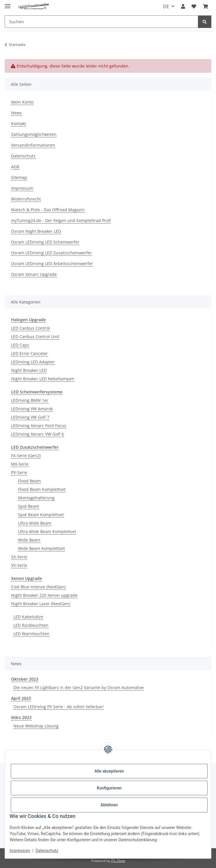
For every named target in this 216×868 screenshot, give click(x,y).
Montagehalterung (36, 498)
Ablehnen (109, 805)
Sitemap (19, 177)
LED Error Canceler (29, 353)
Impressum (20, 851)
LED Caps (20, 345)
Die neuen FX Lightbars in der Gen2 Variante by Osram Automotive (79, 687)
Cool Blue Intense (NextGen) (38, 587)
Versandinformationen (33, 145)
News (16, 113)
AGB (15, 167)
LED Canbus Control (30, 328)
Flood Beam (29, 481)
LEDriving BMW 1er (30, 400)
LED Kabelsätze (28, 617)
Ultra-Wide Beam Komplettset (47, 531)
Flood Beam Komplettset (42, 489)
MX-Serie (20, 464)
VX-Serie (19, 565)
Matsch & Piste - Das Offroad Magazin (48, 210)
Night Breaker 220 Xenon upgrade (44, 595)
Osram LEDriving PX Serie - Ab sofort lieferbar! (59, 707)
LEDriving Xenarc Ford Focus (39, 426)
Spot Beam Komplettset (41, 515)
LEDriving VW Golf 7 (30, 417)
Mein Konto (22, 102)
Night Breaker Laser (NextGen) (41, 604)
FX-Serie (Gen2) (26, 456)
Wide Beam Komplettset (42, 548)
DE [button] (166, 6)
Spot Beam (29, 506)
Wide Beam (29, 540)
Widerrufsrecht (26, 199)
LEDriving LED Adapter (33, 362)
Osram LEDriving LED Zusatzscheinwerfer (51, 253)
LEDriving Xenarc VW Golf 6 (37, 434)
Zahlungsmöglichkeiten (34, 134)
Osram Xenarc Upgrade (34, 274)
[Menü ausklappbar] (8, 4)
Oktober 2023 (25, 679)
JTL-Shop (118, 861)
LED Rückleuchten (31, 625)
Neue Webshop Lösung (36, 726)
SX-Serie (19, 557)
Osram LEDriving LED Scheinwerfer (45, 242)
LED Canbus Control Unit (35, 337)
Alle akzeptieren (109, 771)
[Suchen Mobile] (101, 22)
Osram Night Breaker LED (36, 231)
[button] (183, 6)
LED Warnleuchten (31, 634)
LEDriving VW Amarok (32, 409)
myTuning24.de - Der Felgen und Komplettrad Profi (61, 220)
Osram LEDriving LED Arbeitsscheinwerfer (52, 263)
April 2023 (21, 698)
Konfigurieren (109, 788)
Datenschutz (47, 851)
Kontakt (19, 124)
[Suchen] (205, 22)
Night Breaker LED (29, 370)
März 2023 (21, 717)
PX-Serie (19, 472)
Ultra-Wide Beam (35, 523)
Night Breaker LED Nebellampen (43, 379)
